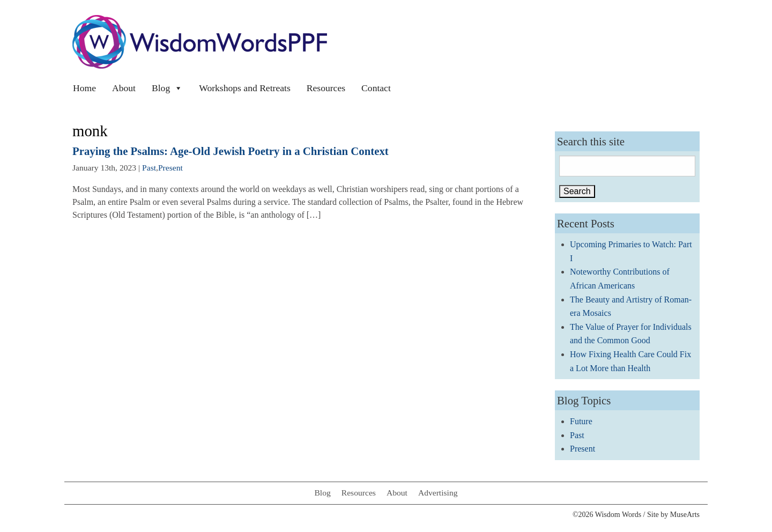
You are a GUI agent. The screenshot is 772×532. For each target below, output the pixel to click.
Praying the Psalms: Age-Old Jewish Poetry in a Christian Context (231, 151)
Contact (376, 88)
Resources (326, 88)
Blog (167, 88)
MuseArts (685, 515)
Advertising (438, 493)
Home (84, 88)
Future (581, 421)
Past (149, 168)
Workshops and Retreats (245, 88)
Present (170, 168)
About (124, 88)
